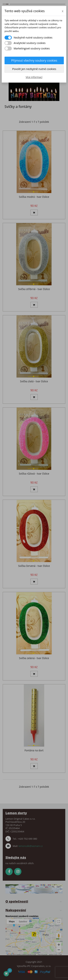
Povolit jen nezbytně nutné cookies (34, 69)
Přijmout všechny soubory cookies (34, 60)
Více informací (34, 77)
